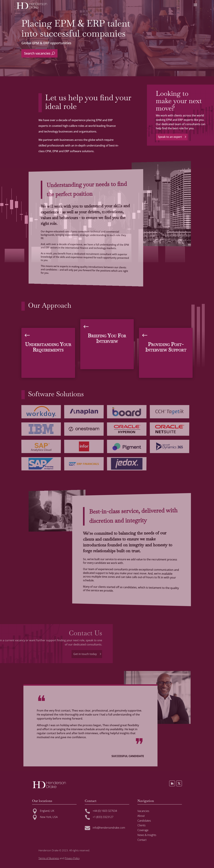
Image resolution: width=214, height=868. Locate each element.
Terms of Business (49, 858)
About (141, 816)
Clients (141, 825)
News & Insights (147, 835)
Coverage (143, 830)
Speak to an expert (189, 137)
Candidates (144, 821)
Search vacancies (37, 53)
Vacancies (143, 811)
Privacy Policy (72, 858)
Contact (142, 840)
